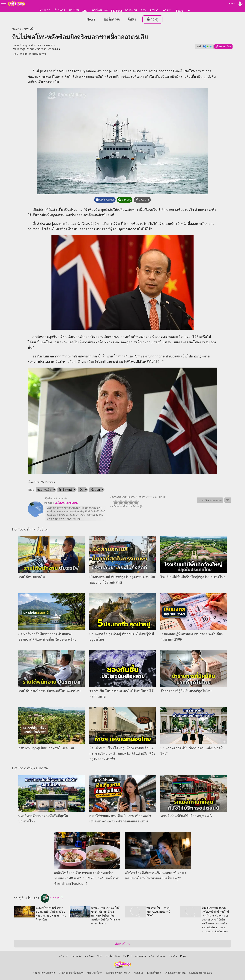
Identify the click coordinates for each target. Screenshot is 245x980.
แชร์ (204, 47)
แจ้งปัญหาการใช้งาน (175, 973)
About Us (139, 973)
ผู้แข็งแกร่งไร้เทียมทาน (34, 54)
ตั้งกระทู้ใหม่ (123, 944)
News (91, 20)
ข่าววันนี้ (28, 29)
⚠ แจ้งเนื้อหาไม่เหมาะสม (210, 500)
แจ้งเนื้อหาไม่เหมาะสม (201, 973)
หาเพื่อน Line (100, 10)
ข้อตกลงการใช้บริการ (44, 973)
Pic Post (117, 11)
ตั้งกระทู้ (152, 20)
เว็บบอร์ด (60, 10)
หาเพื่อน (74, 10)
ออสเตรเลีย (44, 490)
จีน (81, 490)
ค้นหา (132, 20)
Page (179, 11)
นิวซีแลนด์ (65, 490)
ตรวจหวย (131, 10)
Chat (85, 11)
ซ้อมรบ (95, 490)
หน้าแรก (45, 10)
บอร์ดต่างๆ (112, 20)
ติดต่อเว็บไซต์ (154, 973)
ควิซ (143, 10)
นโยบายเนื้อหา (95, 973)
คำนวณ (155, 10)
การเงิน (168, 10)
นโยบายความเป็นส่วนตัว (71, 973)
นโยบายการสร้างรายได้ (118, 973)
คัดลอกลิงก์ (223, 47)
